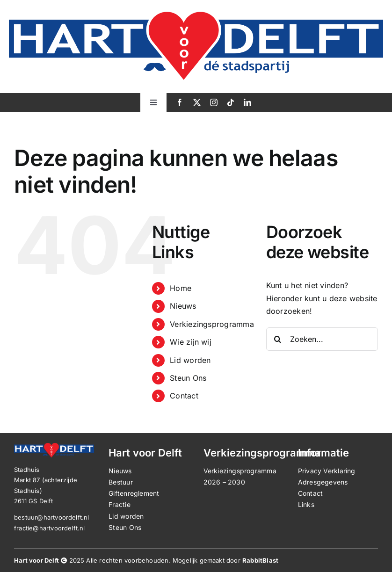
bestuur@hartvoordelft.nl (52, 517)
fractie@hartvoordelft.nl (50, 528)
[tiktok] (231, 102)
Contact (184, 396)
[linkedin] (247, 102)
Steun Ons (188, 378)
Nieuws (183, 306)
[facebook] (180, 102)
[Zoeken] (278, 339)
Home (181, 288)
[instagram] (214, 102)
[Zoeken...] (322, 339)
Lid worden (190, 360)
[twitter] (197, 102)
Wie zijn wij (191, 342)
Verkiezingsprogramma (212, 324)
